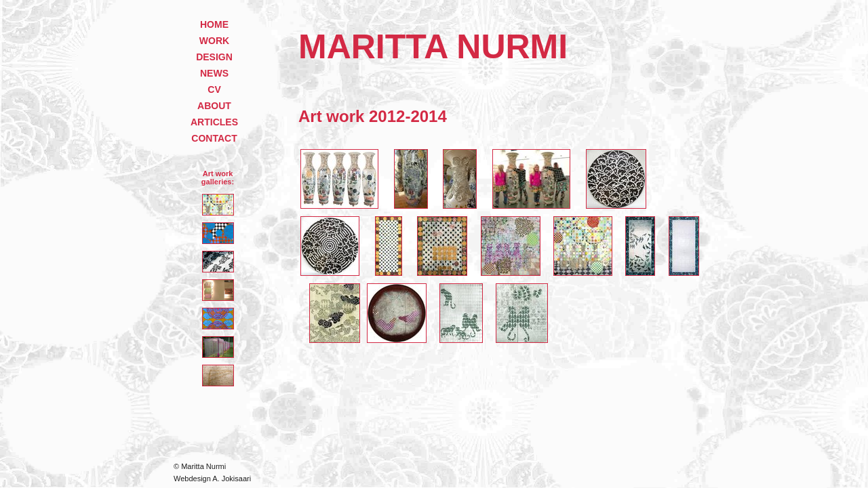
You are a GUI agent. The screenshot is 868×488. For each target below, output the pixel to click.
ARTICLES (214, 122)
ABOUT (214, 106)
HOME (214, 24)
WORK (214, 41)
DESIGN (214, 57)
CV (214, 89)
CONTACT (214, 138)
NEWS (214, 73)
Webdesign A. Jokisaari (212, 479)
